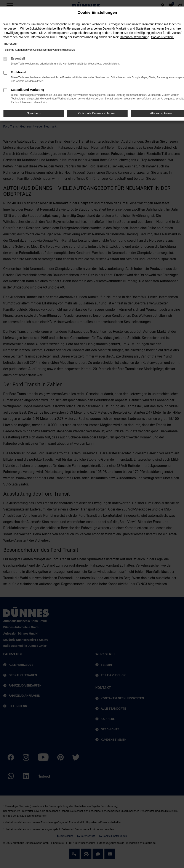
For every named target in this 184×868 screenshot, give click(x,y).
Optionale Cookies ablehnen (97, 113)
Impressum (11, 44)
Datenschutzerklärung (134, 37)
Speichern (34, 113)
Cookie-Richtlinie (162, 37)
